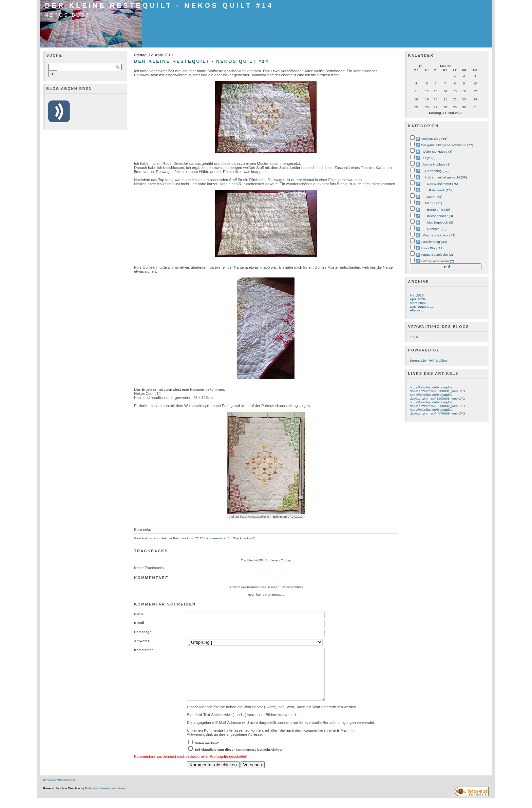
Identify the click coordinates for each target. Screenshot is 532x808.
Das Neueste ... (421, 306)
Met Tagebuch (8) (440, 222)
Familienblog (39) (434, 242)
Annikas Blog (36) (434, 139)
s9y (62, 799)
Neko (164, 538)
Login (414, 337)
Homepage (143, 632)
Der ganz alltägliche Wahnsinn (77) (447, 145)
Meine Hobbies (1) (437, 164)
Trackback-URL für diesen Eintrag (266, 560)
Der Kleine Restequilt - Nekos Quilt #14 (159, 5)
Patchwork (180, 538)
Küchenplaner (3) (440, 216)
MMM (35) (435, 197)
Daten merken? (207, 753)
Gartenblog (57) (437, 171)
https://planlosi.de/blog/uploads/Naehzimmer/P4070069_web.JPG (438, 411)
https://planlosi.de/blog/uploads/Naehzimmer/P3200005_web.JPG (438, 397)
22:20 (199, 538)
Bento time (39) (439, 209)
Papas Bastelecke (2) (437, 255)
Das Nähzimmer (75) (443, 184)
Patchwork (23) (441, 190)
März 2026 (418, 303)
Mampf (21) (434, 203)
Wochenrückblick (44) (439, 235)
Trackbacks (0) (244, 538)
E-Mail (139, 623)
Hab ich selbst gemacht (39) (446, 177)
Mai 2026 (417, 295)
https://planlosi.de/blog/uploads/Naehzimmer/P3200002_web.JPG (438, 404)
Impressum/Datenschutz (60, 790)
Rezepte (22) (437, 229)
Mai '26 (446, 66)
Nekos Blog (68, 15)
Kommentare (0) (218, 538)
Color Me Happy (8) (438, 151)
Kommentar (143, 650)
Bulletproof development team (105, 799)
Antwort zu (143, 641)
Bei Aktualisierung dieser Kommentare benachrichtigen (239, 760)
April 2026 (417, 299)
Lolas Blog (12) (432, 248)
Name (139, 613)
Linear (274, 587)
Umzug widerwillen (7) (438, 261)
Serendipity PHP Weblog (428, 360)
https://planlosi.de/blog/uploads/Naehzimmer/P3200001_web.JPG (438, 389)
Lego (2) (429, 158)
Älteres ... (417, 310)
